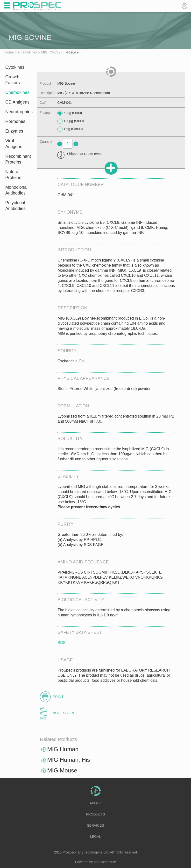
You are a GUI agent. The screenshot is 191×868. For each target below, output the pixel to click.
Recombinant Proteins (18, 159)
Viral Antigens (14, 144)
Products (95, 814)
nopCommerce (105, 862)
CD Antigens (17, 102)
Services (95, 825)
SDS (61, 643)
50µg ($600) (70, 113)
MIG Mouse (62, 770)
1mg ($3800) (70, 129)
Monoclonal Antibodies (16, 190)
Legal (95, 837)
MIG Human (63, 749)
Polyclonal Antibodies (15, 206)
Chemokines (17, 92)
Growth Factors (13, 80)
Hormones (15, 121)
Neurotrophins (18, 112)
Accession (63, 713)
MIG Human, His (68, 760)
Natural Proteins (13, 175)
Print (58, 697)
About (95, 803)
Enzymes (14, 131)
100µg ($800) (71, 121)
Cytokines (15, 67)
